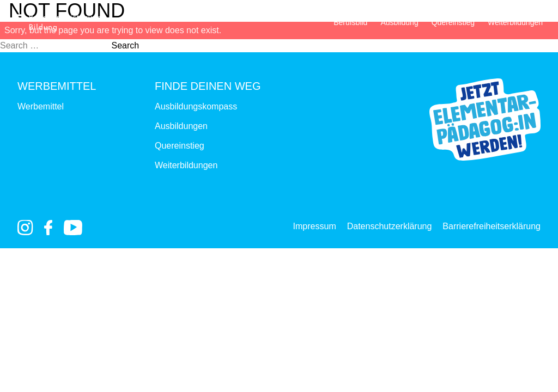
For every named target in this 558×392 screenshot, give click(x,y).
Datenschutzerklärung (390, 226)
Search (125, 45)
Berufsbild (350, 22)
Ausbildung (399, 22)
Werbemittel (41, 106)
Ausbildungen (181, 126)
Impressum (315, 226)
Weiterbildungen (515, 22)
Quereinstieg (453, 22)
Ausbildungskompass (196, 106)
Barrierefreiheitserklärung (492, 226)
